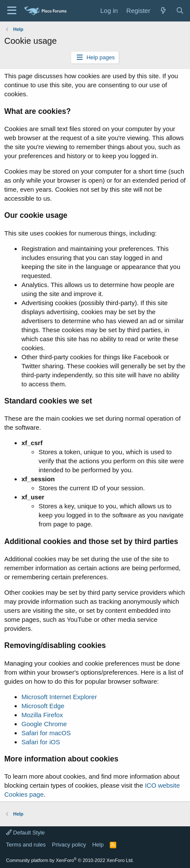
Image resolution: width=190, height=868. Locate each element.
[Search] (180, 11)
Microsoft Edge (43, 706)
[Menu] (12, 11)
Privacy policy (69, 845)
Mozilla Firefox (42, 715)
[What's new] (163, 11)
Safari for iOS (41, 742)
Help (98, 845)
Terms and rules (26, 845)
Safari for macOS (46, 733)
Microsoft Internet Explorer (59, 697)
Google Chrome (44, 724)
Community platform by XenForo (70, 860)
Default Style (25, 833)
